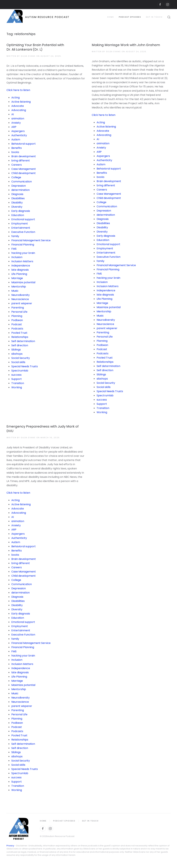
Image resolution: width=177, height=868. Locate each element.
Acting (15, 98)
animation (18, 119)
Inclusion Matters (22, 261)
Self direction (20, 345)
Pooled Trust (19, 333)
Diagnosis (17, 194)
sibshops (17, 354)
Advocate (18, 106)
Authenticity (19, 135)
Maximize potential (23, 282)
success (16, 375)
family (15, 236)
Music (15, 291)
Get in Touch (154, 17)
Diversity (17, 207)
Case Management (24, 169)
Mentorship (19, 287)
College (16, 177)
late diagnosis (20, 270)
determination (21, 190)
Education (18, 215)
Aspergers (18, 131)
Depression (19, 186)
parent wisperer (22, 303)
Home (111, 17)
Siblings (16, 350)
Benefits (17, 148)
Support (17, 379)
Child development (24, 173)
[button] (169, 17)
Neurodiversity (21, 295)
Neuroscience (20, 299)
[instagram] (168, 5)
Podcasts (17, 329)
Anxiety (16, 123)
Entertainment (21, 228)
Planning (17, 316)
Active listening (21, 102)
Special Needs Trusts (25, 366)
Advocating (19, 110)
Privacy (10, 846)
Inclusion (17, 257)
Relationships (20, 337)
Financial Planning (23, 245)
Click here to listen (18, 90)
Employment (20, 224)
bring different (21, 161)
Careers (17, 165)
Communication (22, 182)
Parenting (18, 308)
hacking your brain (23, 253)
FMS (14, 249)
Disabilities (18, 198)
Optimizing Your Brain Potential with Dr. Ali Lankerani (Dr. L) (35, 47)
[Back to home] (38, 17)
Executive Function (23, 232)
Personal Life (19, 312)
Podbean (17, 320)
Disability (17, 203)
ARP (14, 127)
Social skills (18, 362)
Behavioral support (24, 144)
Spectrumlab (20, 371)
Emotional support (23, 219)
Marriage (17, 278)
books (15, 152)
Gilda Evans (28, 56)
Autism (16, 140)
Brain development (24, 156)
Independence (21, 266)
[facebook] (160, 5)
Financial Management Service (31, 240)
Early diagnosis (21, 211)
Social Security (21, 358)
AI (13, 114)
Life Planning (19, 274)
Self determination (23, 341)
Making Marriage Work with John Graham (126, 45)
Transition (18, 383)
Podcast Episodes (130, 17)
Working (17, 387)
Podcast (17, 324)
